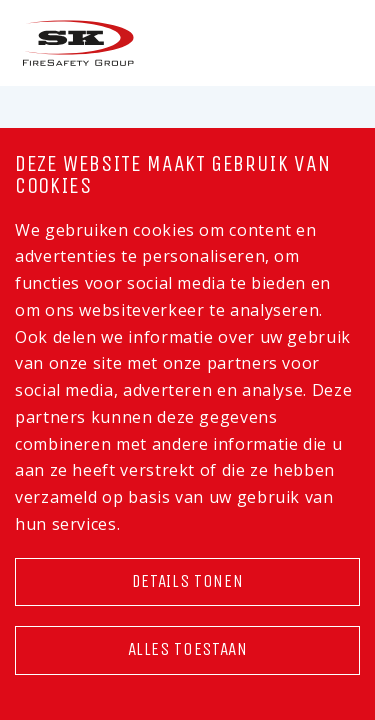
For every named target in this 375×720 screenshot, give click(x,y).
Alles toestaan (188, 649)
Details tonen (187, 581)
